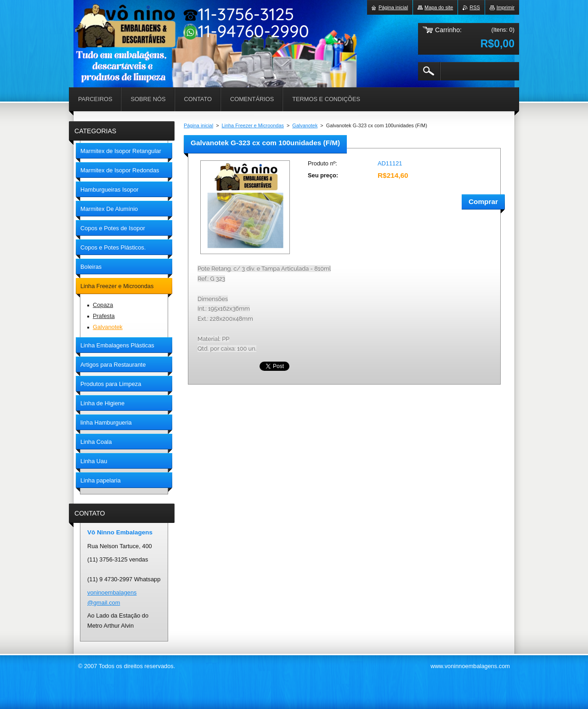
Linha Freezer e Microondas (253, 125)
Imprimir (506, 7)
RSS (475, 7)
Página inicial (198, 125)
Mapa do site (439, 7)
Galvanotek (305, 125)
